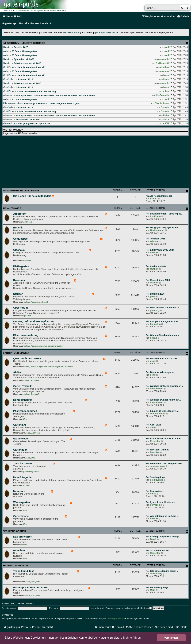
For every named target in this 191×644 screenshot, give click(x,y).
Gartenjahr (20, 425)
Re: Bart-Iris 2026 (155, 294)
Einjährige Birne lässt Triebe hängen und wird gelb (52, 103)
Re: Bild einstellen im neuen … (163, 571)
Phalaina (27, 261)
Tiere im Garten (22, 464)
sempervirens (158, 466)
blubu (166, 115)
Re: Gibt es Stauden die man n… (163, 335)
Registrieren (26, 604)
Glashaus (19, 250)
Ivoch (166, 75)
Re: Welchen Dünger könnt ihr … (164, 400)
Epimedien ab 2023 (24, 59)
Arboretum (8, 95)
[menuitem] (18, 16)
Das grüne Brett (23, 537)
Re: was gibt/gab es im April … (162, 516)
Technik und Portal (16, 566)
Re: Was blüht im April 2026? (161, 358)
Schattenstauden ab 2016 (27, 63)
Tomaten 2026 (25, 79)
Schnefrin (155, 324)
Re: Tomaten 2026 (155, 239)
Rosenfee (155, 441)
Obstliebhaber (162, 103)
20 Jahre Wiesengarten (24, 51)
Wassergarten (22, 502)
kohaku (165, 119)
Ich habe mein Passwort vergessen (109, 608)
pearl (166, 47)
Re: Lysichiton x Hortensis (160, 502)
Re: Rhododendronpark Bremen (163, 438)
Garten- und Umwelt (16, 353)
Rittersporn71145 (116, 619)
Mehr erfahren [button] (132, 638)
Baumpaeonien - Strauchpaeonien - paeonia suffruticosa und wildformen (55, 95)
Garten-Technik (22, 386)
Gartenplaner (157, 230)
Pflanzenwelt (12, 208)
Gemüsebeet (9, 79)
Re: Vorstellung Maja (157, 587)
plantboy (165, 67)
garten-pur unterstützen (107, 32)
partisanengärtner (56, 346)
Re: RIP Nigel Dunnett (158, 450)
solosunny (164, 71)
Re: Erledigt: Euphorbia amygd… (164, 537)
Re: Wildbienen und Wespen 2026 (164, 463)
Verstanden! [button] (171, 638)
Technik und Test (23, 571)
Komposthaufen (23, 400)
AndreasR (28, 222)
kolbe (28, 433)
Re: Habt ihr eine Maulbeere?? (162, 308)
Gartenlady (156, 574)
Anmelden (8, 604)
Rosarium (19, 280)
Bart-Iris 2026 (21, 47)
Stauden (7, 47)
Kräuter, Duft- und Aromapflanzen (33, 321)
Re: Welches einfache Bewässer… (164, 386)
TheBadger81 (162, 63)
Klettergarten (21, 266)
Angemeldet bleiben (140, 608)
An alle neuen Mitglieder (159, 196)
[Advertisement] (95, 162)
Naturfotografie (22, 477)
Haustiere (19, 550)
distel (153, 427)
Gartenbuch (20, 450)
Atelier (6, 51)
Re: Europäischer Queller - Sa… (163, 321)
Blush (153, 539)
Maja (153, 590)
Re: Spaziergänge (155, 477)
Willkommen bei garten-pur (21, 190)
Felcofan (155, 452)
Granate (165, 107)
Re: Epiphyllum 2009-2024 (160, 250)
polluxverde (156, 480)
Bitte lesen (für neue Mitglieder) (32, 196)
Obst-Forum (9, 67)
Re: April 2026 (153, 425)
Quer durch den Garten (27, 358)
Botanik (18, 228)
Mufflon (154, 269)
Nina (27, 302)
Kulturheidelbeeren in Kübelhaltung (36, 91)
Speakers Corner (14, 531)
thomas (27, 485)
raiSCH (165, 123)
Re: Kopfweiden (154, 491)
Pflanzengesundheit (12, 103)
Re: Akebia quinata (156, 266)
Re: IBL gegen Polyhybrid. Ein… (163, 227)
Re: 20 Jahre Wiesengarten (160, 372)
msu (33, 582)
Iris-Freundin (163, 95)
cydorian (27, 316)
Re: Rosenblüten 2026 (158, 280)
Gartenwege (20, 439)
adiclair (165, 79)
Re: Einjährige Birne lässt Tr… (162, 411)
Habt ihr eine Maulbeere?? (31, 67)
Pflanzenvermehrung (26, 335)
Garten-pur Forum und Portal (31, 587)
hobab (166, 91)
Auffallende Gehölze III (28, 119)
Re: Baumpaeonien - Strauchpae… (165, 214)
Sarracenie (156, 505)
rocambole (164, 59)
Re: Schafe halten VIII (157, 550)
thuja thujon (157, 389)
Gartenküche (9, 123)
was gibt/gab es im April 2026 (34, 123)
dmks (153, 494)
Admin (154, 199)
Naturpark (19, 491)
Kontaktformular (71, 32)
